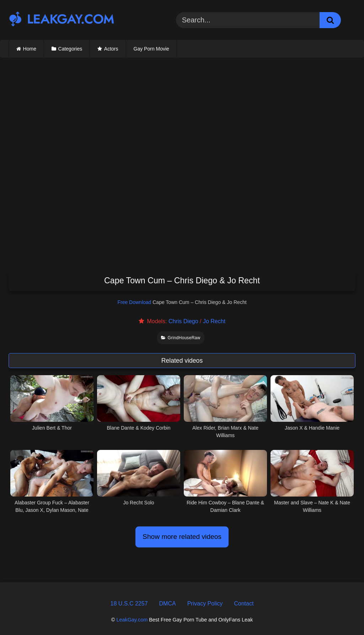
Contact (244, 603)
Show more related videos (182, 537)
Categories (70, 49)
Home (30, 49)
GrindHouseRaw (181, 338)
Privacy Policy (205, 603)
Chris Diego (183, 321)
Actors (111, 49)
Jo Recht (214, 321)
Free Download (134, 302)
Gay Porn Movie (151, 49)
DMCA (168, 603)
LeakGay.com (132, 620)
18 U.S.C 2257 (129, 603)
